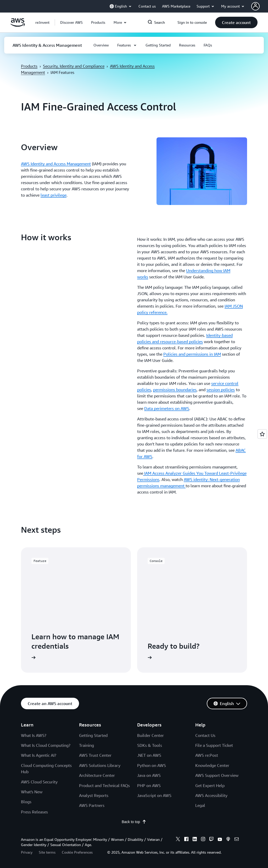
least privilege (54, 195)
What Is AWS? (34, 735)
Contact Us (205, 735)
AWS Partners (92, 805)
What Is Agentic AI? (39, 755)
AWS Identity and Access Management (56, 164)
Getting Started (93, 735)
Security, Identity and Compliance (74, 66)
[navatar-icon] (255, 6)
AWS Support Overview (217, 775)
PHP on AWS (149, 785)
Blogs (26, 802)
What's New (32, 792)
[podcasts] (228, 840)
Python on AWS (152, 765)
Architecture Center (97, 775)
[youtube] (220, 840)
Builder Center (150, 735)
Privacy (27, 852)
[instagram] (203, 840)
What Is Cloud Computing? (46, 745)
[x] (178, 840)
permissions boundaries (175, 390)
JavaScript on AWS (154, 795)
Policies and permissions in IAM (192, 354)
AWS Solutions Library (100, 765)
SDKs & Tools (150, 745)
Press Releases (34, 812)
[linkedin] (195, 840)
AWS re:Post (207, 755)
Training (86, 745)
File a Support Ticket (214, 745)
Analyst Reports (94, 795)
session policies (221, 390)
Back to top (134, 822)
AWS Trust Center (95, 755)
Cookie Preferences (77, 852)
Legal (200, 805)
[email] (237, 840)
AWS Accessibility (211, 795)
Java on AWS (149, 775)
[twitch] (211, 840)
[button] (71, 22)
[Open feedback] (262, 434)
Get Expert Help (210, 785)
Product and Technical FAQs (104, 785)
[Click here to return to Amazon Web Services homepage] (18, 25)
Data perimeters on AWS (167, 408)
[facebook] (186, 840)
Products (29, 66)
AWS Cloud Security (39, 782)
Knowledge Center (212, 765)
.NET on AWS (149, 755)
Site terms (47, 852)
